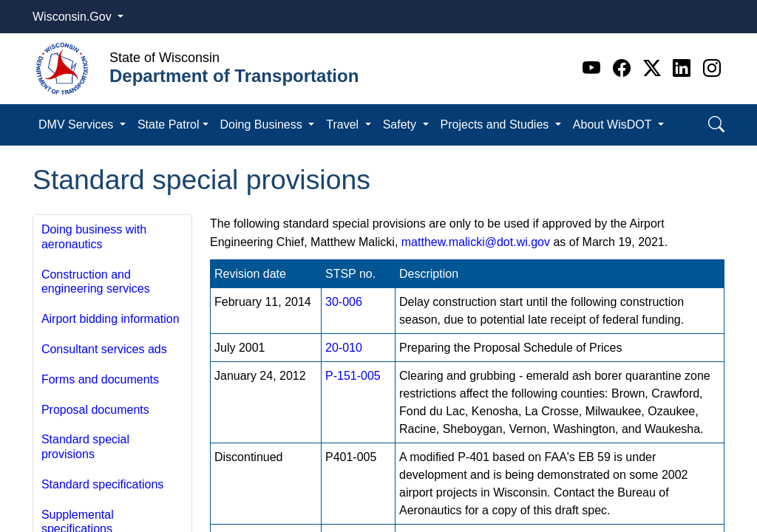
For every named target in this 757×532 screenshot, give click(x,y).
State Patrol (169, 125)
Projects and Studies (496, 125)
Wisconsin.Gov (74, 17)
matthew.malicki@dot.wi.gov (476, 242)
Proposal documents (95, 410)
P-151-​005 (353, 376)
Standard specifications (102, 484)
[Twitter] (655, 68)
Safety (401, 125)
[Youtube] (594, 68)
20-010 (344, 348)
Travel (344, 125)
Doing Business (263, 125)
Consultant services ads (104, 349)
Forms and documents (100, 379)
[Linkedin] (684, 68)
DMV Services (78, 125)
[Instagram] (712, 68)
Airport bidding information (111, 319)
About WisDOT (614, 125)
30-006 (344, 302)
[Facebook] (624, 68)
